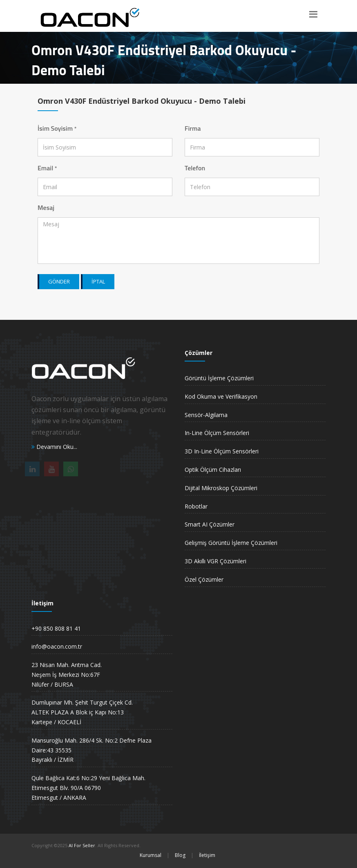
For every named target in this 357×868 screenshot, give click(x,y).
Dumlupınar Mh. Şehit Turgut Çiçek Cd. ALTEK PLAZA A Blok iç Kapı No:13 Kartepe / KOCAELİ (82, 712)
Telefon (195, 168)
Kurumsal (151, 855)
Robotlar (196, 506)
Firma (193, 128)
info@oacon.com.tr (57, 646)
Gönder (59, 281)
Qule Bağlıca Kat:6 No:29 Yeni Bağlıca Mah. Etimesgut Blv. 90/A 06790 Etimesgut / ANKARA (88, 788)
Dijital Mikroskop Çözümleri (221, 488)
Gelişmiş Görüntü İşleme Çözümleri (231, 543)
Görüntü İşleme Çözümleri (219, 378)
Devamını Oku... (54, 447)
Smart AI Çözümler (210, 524)
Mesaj (46, 208)
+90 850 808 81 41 (56, 628)
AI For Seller (82, 845)
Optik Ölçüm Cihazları (213, 470)
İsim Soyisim (57, 128)
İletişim (207, 855)
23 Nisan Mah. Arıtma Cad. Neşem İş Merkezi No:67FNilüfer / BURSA (67, 675)
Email (47, 168)
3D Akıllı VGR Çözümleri (215, 561)
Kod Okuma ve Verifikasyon (221, 396)
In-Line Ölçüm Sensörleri (217, 433)
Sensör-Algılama (206, 415)
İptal (98, 281)
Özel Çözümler (204, 579)
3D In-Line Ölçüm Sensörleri (222, 451)
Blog (180, 855)
